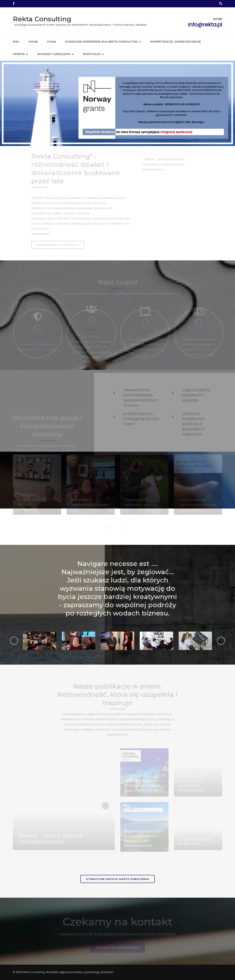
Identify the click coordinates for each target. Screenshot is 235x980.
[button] (221, 641)
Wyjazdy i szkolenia (54, 54)
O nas (51, 42)
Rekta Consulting (42, 19)
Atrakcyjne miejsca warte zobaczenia (118, 879)
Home (33, 42)
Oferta (19, 54)
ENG (16, 42)
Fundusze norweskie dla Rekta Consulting (102, 42)
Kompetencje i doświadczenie (176, 42)
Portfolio (92, 54)
